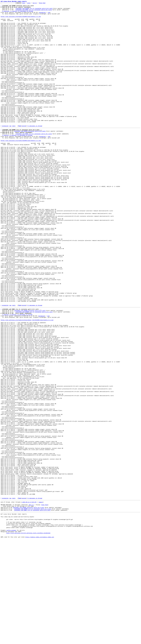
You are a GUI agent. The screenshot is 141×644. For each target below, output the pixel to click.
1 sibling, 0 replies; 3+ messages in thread (17, 161)
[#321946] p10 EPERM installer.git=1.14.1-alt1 (30, 156)
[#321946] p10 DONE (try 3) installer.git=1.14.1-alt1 (34, 11)
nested (24, 151)
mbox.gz (31, 604)
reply (14, 151)
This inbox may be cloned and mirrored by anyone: (18, 618)
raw (49, 15)
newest (41, 601)
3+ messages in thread (35, 151)
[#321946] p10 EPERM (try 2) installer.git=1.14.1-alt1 (34, 10)
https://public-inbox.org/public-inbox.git (40, 642)
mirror (38, 3)
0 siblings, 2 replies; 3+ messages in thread (18, 13)
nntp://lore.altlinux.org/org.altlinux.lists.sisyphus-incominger (28, 637)
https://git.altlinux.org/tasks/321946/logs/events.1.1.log (21, 19)
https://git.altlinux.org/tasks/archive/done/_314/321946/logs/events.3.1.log (27, 383)
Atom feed (45, 3)
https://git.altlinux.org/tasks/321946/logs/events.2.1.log (21, 168)
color (32, 3)
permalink (42, 15)
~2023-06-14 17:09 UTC (29, 601)
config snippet (11, 634)
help (26, 3)
